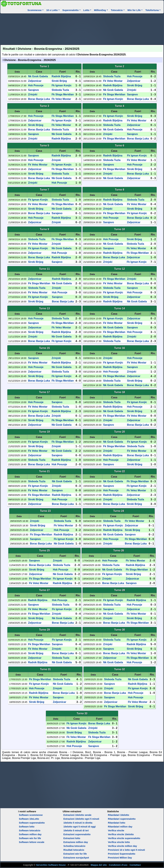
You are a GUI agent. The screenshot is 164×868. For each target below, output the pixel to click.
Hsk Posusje (36, 85)
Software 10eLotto (29, 819)
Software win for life (30, 838)
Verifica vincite (116, 831)
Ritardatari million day (120, 827)
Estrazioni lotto (72, 838)
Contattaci (135, 865)
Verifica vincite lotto (119, 842)
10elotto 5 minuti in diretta (78, 823)
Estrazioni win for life (75, 854)
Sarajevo (33, 90)
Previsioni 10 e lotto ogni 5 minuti (126, 850)
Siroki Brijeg (59, 81)
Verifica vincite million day (122, 846)
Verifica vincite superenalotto (124, 838)
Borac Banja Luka (39, 99)
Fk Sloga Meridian (63, 94)
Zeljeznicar (35, 81)
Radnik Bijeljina (61, 76)
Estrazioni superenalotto (77, 834)
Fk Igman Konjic (62, 85)
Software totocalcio (30, 831)
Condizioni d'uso (118, 865)
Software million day (30, 834)
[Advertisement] (82, 29)
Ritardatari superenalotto (122, 819)
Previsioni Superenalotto (122, 854)
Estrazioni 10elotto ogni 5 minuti (81, 819)
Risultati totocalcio (74, 850)
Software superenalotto (32, 823)
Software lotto (27, 827)
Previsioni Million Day (120, 858)
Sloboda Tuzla (60, 90)
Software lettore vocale (32, 842)
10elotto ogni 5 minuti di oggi (80, 827)
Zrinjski (33, 94)
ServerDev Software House (51, 865)
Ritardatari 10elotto (118, 815)
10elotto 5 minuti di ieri (76, 831)
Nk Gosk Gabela (38, 76)
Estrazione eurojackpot (76, 858)
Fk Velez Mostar (61, 99)
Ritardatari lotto (117, 823)
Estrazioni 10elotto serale (77, 815)
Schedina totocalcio (74, 846)
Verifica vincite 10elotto (121, 834)
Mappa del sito (99, 865)
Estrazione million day (76, 842)
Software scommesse (31, 815)
